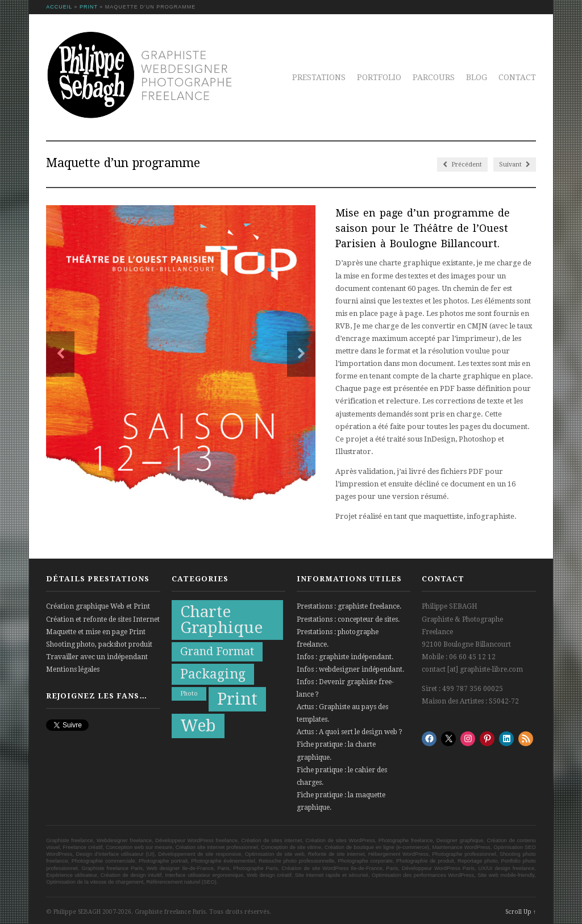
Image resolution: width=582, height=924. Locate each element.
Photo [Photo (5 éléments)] (189, 694)
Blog (477, 77)
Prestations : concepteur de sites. (348, 619)
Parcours (434, 77)
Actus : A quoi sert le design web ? (350, 732)
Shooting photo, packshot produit (99, 644)
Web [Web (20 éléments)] (198, 726)
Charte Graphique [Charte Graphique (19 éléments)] (221, 620)
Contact (517, 77)
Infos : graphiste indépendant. (345, 657)
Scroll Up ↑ (521, 912)
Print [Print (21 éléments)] (237, 699)
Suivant (515, 165)
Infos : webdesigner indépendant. (350, 669)
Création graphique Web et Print (98, 606)
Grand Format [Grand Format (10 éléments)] (217, 652)
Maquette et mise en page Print (96, 632)
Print (89, 7)
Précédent (462, 165)
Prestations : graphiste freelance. (349, 606)
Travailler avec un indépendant (97, 657)
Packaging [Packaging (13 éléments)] (213, 674)
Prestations (319, 77)
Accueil (59, 7)
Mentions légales (73, 669)
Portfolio (379, 77)
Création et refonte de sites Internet (103, 619)
